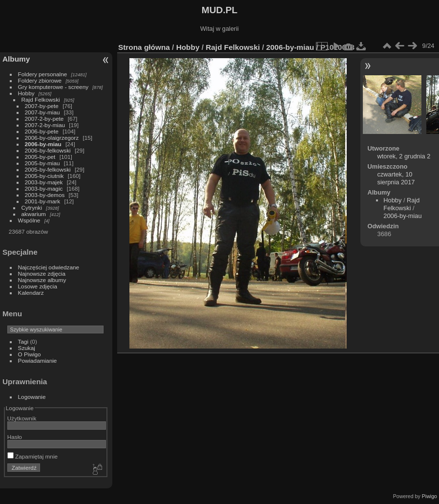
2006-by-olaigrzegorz (52, 138)
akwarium (34, 214)
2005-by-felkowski (48, 169)
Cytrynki (32, 208)
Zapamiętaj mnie (32, 456)
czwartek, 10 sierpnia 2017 (396, 178)
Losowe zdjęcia (38, 286)
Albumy (16, 59)
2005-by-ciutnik (44, 176)
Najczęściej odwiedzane (49, 267)
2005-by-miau (42, 163)
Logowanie (32, 397)
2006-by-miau (43, 144)
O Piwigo (30, 354)
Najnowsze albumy (42, 280)
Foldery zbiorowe (40, 80)
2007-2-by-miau (45, 125)
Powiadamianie (38, 361)
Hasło (15, 437)
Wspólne (29, 220)
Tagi (23, 341)
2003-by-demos (45, 195)
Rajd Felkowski (41, 99)
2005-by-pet (40, 157)
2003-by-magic (44, 188)
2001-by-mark (43, 201)
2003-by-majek (44, 182)
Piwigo (429, 496)
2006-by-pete (42, 131)
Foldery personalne (43, 74)
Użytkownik (22, 418)
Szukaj (27, 348)
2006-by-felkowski (48, 150)
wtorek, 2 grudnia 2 (404, 156)
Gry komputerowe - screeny (53, 87)
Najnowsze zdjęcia (42, 274)
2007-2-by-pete (44, 119)
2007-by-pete (42, 106)
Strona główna (144, 47)
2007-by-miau (42, 112)
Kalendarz (31, 293)
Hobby (26, 93)
